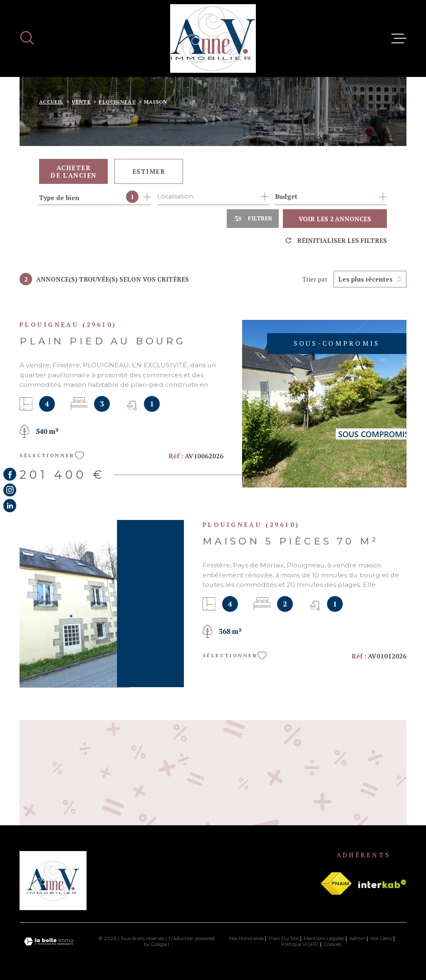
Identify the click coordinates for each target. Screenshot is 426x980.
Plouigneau (117, 102)
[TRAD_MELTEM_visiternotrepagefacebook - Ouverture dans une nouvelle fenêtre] (10, 474)
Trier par (315, 279)
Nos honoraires (246, 938)
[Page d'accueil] (213, 38)
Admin (357, 938)
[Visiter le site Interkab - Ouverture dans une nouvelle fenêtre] (382, 884)
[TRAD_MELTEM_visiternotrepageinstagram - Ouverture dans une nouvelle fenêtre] (10, 490)
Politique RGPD (300, 944)
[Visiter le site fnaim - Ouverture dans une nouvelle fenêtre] (336, 883)
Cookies (332, 945)
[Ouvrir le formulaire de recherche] (253, 219)
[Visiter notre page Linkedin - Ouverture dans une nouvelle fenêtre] (10, 506)
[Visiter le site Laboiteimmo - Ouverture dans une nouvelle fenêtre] (49, 942)
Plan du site (284, 938)
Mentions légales (324, 938)
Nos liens (381, 938)
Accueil (51, 102)
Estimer (149, 171)
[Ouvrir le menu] (399, 39)
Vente (81, 102)
